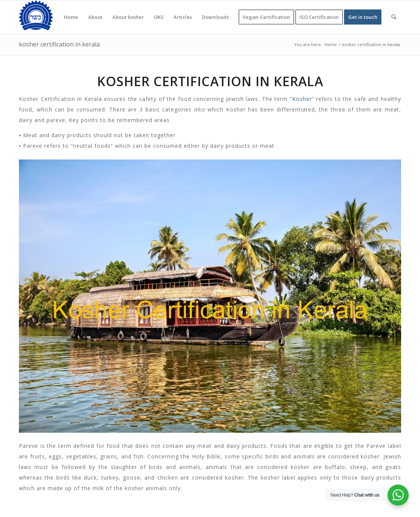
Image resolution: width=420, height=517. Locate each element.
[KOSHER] (36, 17)
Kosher (302, 99)
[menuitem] (71, 17)
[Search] (394, 17)
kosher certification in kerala (59, 44)
